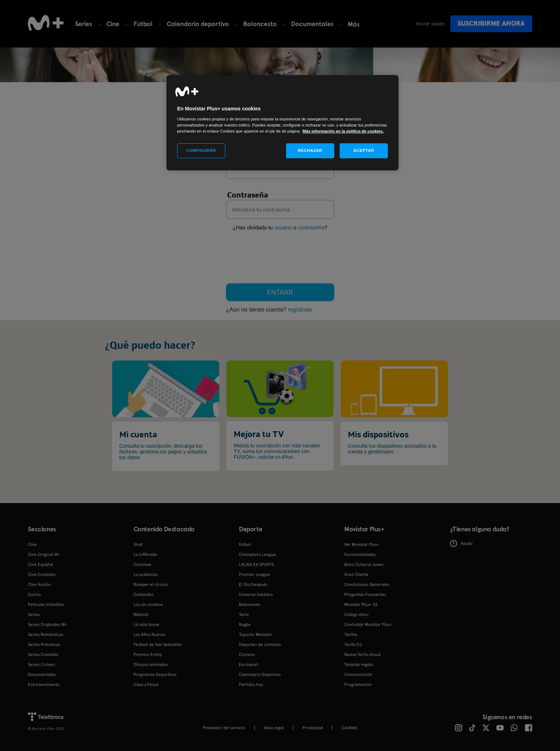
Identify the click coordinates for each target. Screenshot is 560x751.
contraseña (311, 227)
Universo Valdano (256, 595)
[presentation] (280, 259)
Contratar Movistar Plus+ (368, 625)
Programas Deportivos (155, 675)
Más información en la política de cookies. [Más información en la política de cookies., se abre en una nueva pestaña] (343, 131)
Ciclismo (247, 655)
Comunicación (358, 675)
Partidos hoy (251, 685)
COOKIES (349, 728)
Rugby (245, 625)
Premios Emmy (148, 655)
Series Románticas (46, 635)
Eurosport (249, 665)
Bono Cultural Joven (364, 565)
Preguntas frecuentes (365, 595)
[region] (282, 123)
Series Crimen (41, 665)
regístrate (300, 310)
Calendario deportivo (198, 24)
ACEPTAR (364, 150)
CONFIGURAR (201, 150)
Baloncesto (260, 24)
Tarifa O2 (353, 645)
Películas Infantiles (46, 605)
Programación (358, 685)
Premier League (254, 575)
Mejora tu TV (259, 434)
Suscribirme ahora (491, 23)
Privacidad (313, 728)
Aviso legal (274, 728)
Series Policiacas (44, 645)
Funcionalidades (360, 554)
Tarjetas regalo (359, 665)
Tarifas (351, 635)
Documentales (312, 24)
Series (84, 24)
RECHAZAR (310, 150)
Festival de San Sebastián (158, 645)
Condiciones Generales (367, 585)
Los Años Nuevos (149, 635)
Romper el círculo (151, 585)
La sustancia (146, 575)
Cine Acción (39, 585)
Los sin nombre (148, 605)
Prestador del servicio (224, 728)
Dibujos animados (151, 665)
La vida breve (146, 625)
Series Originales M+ (47, 625)
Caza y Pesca (146, 685)
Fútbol (143, 24)
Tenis (355, 24)
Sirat (138, 544)
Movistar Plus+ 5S (361, 605)
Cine (113, 24)
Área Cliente (356, 575)
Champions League (257, 554)
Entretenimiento (44, 685)
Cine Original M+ (44, 554)
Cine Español (41, 565)
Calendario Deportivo (260, 675)
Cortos (34, 595)
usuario (283, 227)
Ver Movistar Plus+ (362, 544)
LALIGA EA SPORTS (256, 565)
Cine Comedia (42, 575)
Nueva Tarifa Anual (362, 655)
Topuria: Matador (256, 635)
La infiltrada (145, 554)
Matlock (141, 615)
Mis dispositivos (378, 434)
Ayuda (461, 543)
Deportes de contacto (260, 645)
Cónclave (142, 565)
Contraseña (248, 195)
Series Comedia (43, 655)
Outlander (144, 595)
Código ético (356, 615)
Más (383, 24)
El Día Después (253, 585)
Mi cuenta (138, 434)
